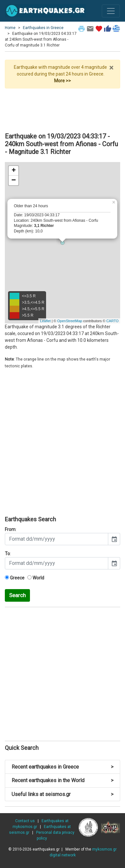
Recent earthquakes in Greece (63, 767)
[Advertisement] (63, 108)
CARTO (112, 321)
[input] (57, 539)
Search (17, 595)
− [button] (14, 180)
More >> (63, 81)
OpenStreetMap (70, 321)
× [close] (111, 68)
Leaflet (45, 321)
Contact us (25, 821)
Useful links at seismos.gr (63, 794)
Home (10, 28)
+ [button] (14, 171)
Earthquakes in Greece (43, 28)
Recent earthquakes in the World (63, 780)
